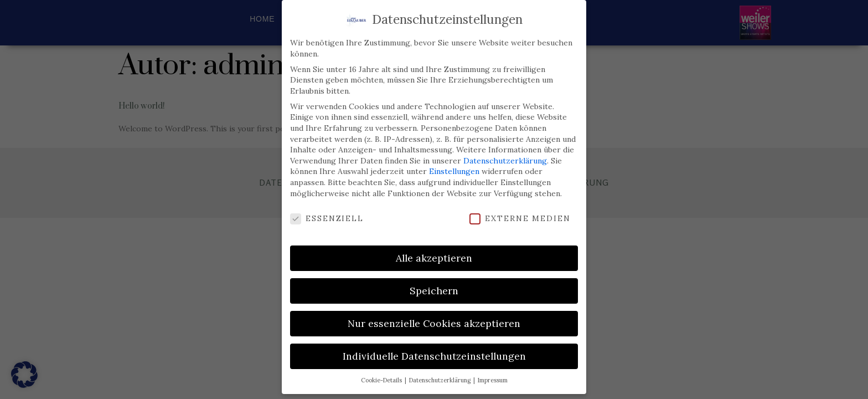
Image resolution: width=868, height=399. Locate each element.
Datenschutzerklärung (505, 155)
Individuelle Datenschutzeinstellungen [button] (434, 351)
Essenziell (327, 214)
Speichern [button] (434, 286)
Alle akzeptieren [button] (434, 253)
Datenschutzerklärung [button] (441, 375)
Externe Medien (520, 214)
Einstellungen (454, 166)
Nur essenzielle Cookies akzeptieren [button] (434, 318)
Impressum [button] (493, 375)
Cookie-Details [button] (382, 375)
